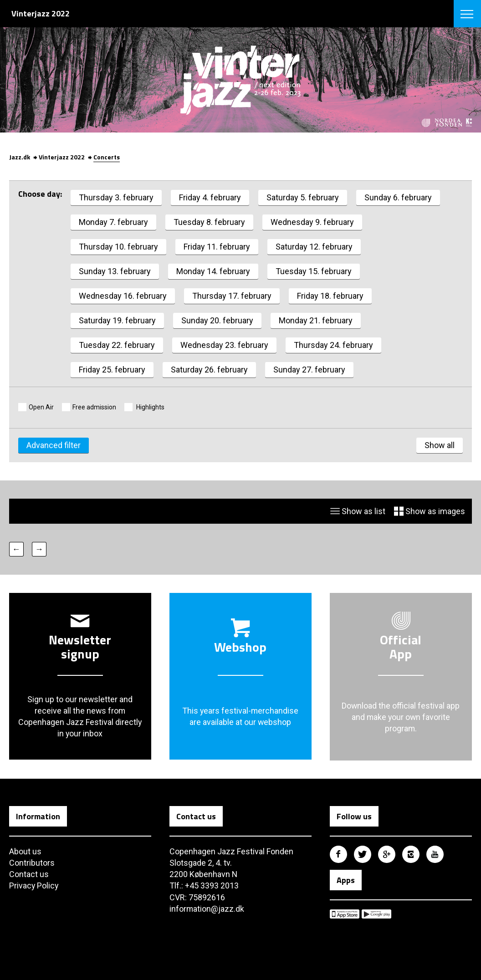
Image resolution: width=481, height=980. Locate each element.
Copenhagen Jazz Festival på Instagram (411, 854)
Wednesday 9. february (312, 222)
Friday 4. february (210, 197)
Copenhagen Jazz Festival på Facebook (338, 854)
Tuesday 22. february (117, 345)
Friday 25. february (112, 370)
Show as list (358, 511)
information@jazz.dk (207, 909)
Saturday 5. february (303, 197)
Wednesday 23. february (224, 345)
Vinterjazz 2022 (62, 157)
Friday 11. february (217, 247)
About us (25, 851)
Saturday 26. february (209, 370)
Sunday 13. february (115, 271)
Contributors (32, 863)
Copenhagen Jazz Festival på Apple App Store (345, 914)
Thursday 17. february (232, 296)
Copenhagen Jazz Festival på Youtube (435, 854)
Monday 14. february (213, 271)
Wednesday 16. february (123, 296)
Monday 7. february (113, 222)
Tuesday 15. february (314, 271)
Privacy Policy (34, 886)
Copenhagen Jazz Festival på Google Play (376, 914)
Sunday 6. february (398, 197)
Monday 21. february (316, 320)
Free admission (94, 407)
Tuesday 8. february (209, 222)
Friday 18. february (330, 296)
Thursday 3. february (116, 197)
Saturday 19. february (117, 320)
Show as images (430, 511)
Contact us (29, 875)
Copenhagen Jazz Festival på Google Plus (387, 854)
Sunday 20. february (217, 320)
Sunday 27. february (309, 370)
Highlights (150, 407)
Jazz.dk (20, 157)
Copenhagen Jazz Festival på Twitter (363, 854)
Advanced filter (54, 445)
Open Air (41, 407)
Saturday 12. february (314, 247)
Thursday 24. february (333, 345)
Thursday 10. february (118, 247)
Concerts (107, 157)
